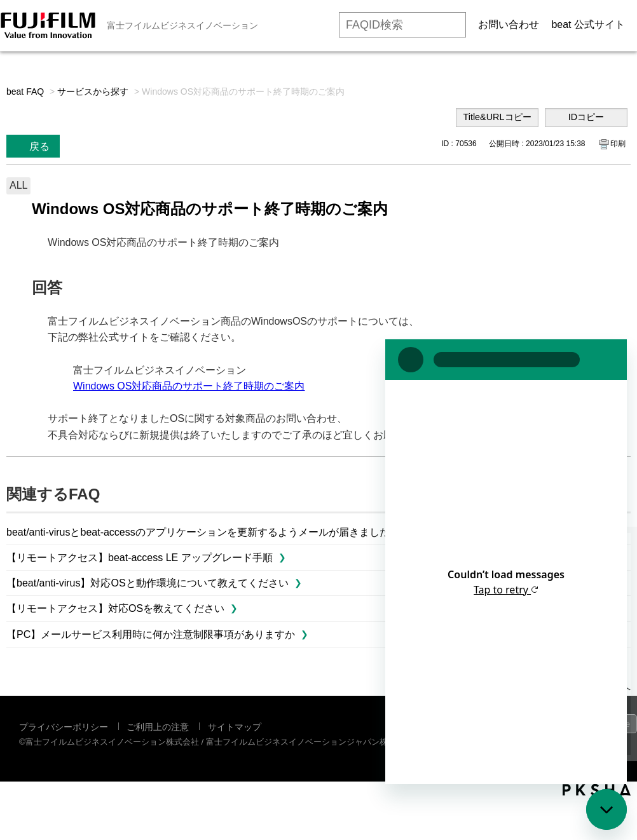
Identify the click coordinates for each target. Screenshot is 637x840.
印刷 (618, 144)
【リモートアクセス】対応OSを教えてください (115, 608)
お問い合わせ (509, 24)
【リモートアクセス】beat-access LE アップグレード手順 (140, 558)
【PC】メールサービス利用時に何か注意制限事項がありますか (151, 634)
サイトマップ (235, 727)
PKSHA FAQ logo (597, 790)
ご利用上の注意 (158, 727)
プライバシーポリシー (64, 727)
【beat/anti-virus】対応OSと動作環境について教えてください (147, 583)
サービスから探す (93, 91)
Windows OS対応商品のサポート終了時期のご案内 (189, 386)
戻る (39, 146)
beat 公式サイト (588, 24)
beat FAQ (25, 91)
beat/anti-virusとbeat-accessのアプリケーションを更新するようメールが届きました (198, 532)
